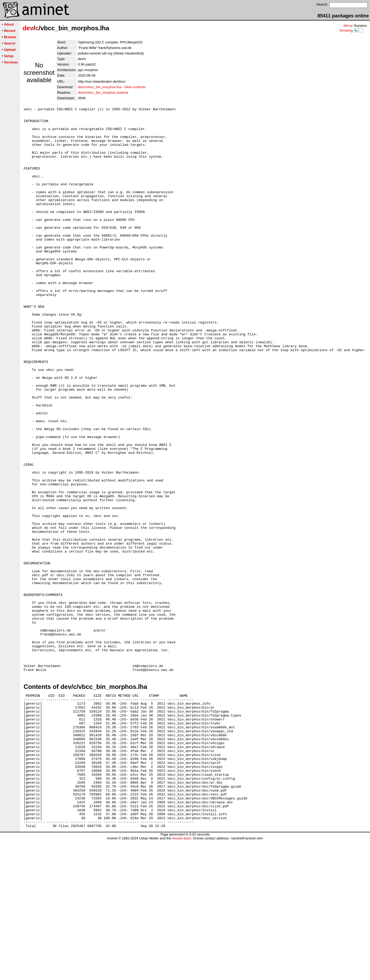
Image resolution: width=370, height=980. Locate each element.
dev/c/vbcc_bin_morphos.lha (100, 87)
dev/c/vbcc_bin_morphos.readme (103, 93)
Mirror (348, 26)
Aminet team (181, 978)
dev (28, 28)
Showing (346, 30)
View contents (135, 87)
